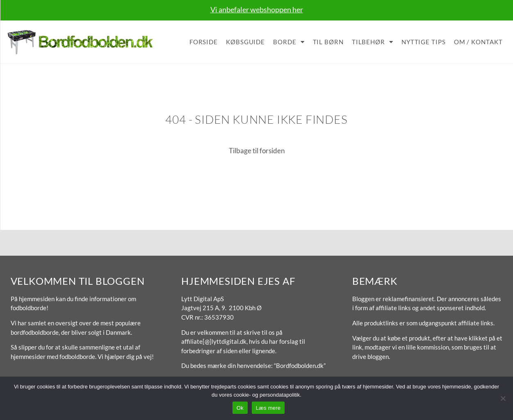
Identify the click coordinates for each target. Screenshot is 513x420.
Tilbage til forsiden (257, 151)
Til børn (328, 42)
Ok (240, 408)
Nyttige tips (424, 42)
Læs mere (268, 408)
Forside (204, 42)
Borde (289, 42)
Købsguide (245, 42)
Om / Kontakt (478, 42)
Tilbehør (373, 42)
